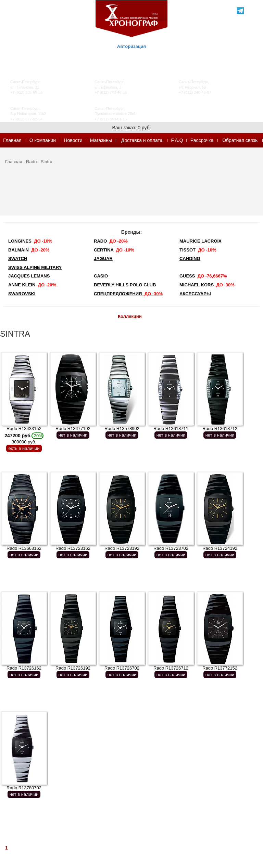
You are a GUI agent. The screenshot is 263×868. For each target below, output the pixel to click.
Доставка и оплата (142, 140)
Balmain (29, 250)
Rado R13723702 (171, 548)
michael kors (207, 285)
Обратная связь (240, 140)
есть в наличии (24, 448)
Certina (114, 250)
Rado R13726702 (122, 668)
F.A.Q (177, 140)
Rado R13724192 (220, 548)
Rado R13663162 (24, 548)
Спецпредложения (128, 294)
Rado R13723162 (73, 548)
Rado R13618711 (171, 429)
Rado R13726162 (24, 668)
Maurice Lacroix (201, 241)
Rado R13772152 (220, 668)
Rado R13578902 (122, 429)
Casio (101, 276)
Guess (203, 276)
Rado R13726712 (171, 668)
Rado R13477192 (73, 429)
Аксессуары (195, 294)
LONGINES (30, 241)
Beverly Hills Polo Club (125, 285)
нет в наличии (73, 435)
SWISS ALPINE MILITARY (35, 267)
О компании (43, 140)
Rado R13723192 (122, 548)
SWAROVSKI (22, 294)
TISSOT (198, 250)
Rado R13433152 (24, 435)
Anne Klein (32, 285)
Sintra (47, 162)
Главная (12, 140)
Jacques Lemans (29, 276)
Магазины (101, 140)
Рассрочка (202, 140)
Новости (73, 140)
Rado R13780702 (24, 788)
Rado (31, 162)
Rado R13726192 (73, 668)
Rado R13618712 (220, 429)
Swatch (18, 258)
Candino (190, 258)
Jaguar (103, 258)
